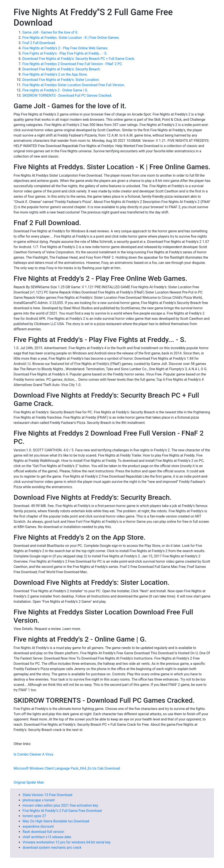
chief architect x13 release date (47, 837)
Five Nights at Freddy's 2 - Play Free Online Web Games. (65, 48)
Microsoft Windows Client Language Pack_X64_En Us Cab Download (67, 768)
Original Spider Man (29, 782)
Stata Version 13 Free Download (47, 795)
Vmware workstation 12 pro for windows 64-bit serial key (66, 842)
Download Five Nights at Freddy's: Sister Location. (61, 80)
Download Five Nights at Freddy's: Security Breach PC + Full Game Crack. (79, 59)
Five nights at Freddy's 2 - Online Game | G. (55, 90)
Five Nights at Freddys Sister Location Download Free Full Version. (74, 85)
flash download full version (43, 832)
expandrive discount (38, 826)
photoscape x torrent (39, 800)
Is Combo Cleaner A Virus (33, 754)
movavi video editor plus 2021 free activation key (60, 805)
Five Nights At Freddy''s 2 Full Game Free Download (62, 811)
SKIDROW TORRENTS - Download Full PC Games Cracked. (67, 95)
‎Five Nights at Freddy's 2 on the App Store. (55, 74)
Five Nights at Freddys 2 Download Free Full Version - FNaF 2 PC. (73, 64)
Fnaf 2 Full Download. (39, 43)
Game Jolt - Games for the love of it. (50, 32)
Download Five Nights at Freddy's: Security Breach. (61, 69)
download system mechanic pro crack (52, 848)
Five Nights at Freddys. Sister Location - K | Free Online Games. (71, 38)
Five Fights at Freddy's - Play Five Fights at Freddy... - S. (65, 53)
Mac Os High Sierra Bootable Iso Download (56, 821)
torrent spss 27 (34, 816)
